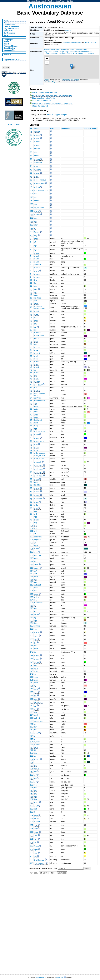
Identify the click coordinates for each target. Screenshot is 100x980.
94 (31, 187)
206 (32, 856)
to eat (36, 359)
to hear (36, 373)
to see (36, 379)
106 (32, 545)
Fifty (35, 236)
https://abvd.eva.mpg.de (37, 1)
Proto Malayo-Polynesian (72, 43)
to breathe (38, 333)
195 (32, 819)
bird (35, 514)
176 (32, 747)
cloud (36, 615)
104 (32, 540)
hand (36, 238)
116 (32, 577)
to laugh (37, 347)
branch (36, 568)
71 (31, 441)
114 (32, 571)
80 (31, 479)
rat (35, 534)
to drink (37, 362)
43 (31, 370)
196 (32, 822)
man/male (37, 398)
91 (31, 176)
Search (7, 44)
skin (35, 286)
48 (31, 381)
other (36, 225)
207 (32, 232)
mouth (36, 339)
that (35, 221)
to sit (36, 388)
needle (36, 156)
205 (32, 853)
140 (32, 643)
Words (6, 42)
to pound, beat (39, 184)
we (35, 772)
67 (31, 434)
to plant (37, 166)
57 (31, 149)
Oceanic (77, 52)
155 (32, 692)
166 (32, 721)
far (35, 756)
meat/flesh (38, 537)
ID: (31, 128)
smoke (36, 663)
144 (32, 655)
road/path (37, 265)
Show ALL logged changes (57, 115)
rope (35, 428)
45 (31, 376)
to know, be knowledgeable (39, 307)
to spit (36, 356)
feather (36, 520)
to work (36, 488)
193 (32, 812)
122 (32, 594)
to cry (36, 350)
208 (32, 235)
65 (31, 428)
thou (35, 765)
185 (32, 772)
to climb (37, 215)
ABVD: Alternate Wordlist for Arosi (45, 93)
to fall (36, 508)
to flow (36, 597)
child (35, 403)
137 (32, 632)
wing (35, 523)
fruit (35, 579)
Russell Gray (60, 978)
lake (35, 197)
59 (31, 406)
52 (31, 390)
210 (32, 863)
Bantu (69, 1)
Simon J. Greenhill (41, 978)
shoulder (37, 131)
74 (31, 450)
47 (31, 142)
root (35, 574)
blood (36, 318)
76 (31, 456)
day (35, 727)
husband (37, 149)
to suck (36, 367)
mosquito (37, 555)
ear (35, 370)
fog (35, 618)
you (35, 785)
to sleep (37, 381)
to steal (36, 448)
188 (32, 802)
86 (31, 173)
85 (31, 170)
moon (36, 608)
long (35, 692)
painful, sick (38, 702)
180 (32, 756)
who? (36, 806)
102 (32, 534)
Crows (63, 1)
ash (35, 665)
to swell (37, 492)
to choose (37, 170)
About (6, 23)
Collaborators (9, 25)
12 (31, 286)
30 (31, 339)
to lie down (38, 385)
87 (31, 492)
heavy (36, 649)
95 (31, 508)
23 (31, 318)
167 (32, 724)
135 (32, 626)
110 (32, 558)
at (34, 736)
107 (32, 190)
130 (32, 611)
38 (31, 135)
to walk (36, 253)
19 (31, 131)
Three (36, 832)
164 (32, 715)
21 (31, 311)
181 (32, 759)
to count (37, 822)
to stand (37, 390)
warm (36, 636)
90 (31, 505)
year (35, 730)
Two (35, 829)
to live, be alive (39, 456)
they (35, 796)
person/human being (39, 394)
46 (31, 379)
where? (37, 760)
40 (31, 362)
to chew (37, 135)
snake (36, 545)
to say (36, 426)
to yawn (37, 142)
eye (35, 376)
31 (31, 341)
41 (31, 364)
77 (31, 462)
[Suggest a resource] (40, 106)
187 (32, 796)
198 (32, 829)
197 (32, 825)
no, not (36, 819)
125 (32, 194)
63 (31, 423)
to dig (36, 505)
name (36, 423)
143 (32, 652)
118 (32, 582)
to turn (36, 271)
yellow (36, 677)
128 (32, 605)
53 (31, 394)
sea (35, 600)
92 (31, 180)
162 (32, 706)
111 (32, 561)
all (35, 228)
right (35, 246)
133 (32, 620)
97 (31, 514)
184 (32, 768)
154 (32, 689)
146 (32, 665)
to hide (36, 211)
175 (32, 218)
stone (36, 588)
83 (31, 488)
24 (31, 321)
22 (31, 314)
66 (31, 431)
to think (36, 311)
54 (31, 398)
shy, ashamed (39, 208)
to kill (36, 450)
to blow (36, 633)
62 (31, 420)
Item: (52, 128)
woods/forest (39, 603)
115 (32, 574)
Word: (36, 128)
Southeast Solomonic (58, 54)
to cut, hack (38, 466)
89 (31, 502)
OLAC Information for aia (42, 101)
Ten (35, 857)
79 (31, 163)
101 (32, 526)
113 (32, 568)
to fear (36, 314)
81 (31, 482)
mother (36, 406)
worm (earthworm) (41, 190)
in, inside (37, 742)
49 (31, 385)
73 (31, 448)
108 (32, 549)
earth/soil (37, 585)
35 (31, 353)
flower (36, 577)
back (36, 290)
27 (31, 330)
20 (31, 307)
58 (31, 152)
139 (32, 639)
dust (35, 283)
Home (6, 21)
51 (31, 388)
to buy (36, 176)
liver (35, 301)
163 (32, 712)
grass (36, 582)
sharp (36, 482)
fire (35, 652)
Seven (36, 846)
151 (32, 680)
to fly (36, 526)
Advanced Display (11, 46)
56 (31, 403)
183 (32, 765)
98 (31, 517)
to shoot (37, 159)
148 (32, 671)
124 (32, 600)
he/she (36, 768)
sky (35, 605)
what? (36, 803)
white (36, 671)
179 (32, 753)
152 (32, 683)
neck (36, 324)
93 (31, 183)
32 (31, 344)
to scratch (37, 462)
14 (31, 292)
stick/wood (38, 163)
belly (35, 292)
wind (35, 629)
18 (31, 303)
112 (32, 565)
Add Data (7, 55)
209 (32, 860)
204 (32, 849)
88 (31, 499)
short (36, 689)
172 (32, 215)
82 (31, 485)
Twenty (36, 232)
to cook (36, 139)
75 (31, 453)
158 (32, 201)
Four (35, 836)
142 (32, 649)
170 (32, 733)
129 (32, 608)
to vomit (37, 353)
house (36, 417)
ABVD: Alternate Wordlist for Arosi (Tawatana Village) (52, 95)
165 (32, 718)
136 (32, 629)
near (35, 753)
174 (32, 742)
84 (31, 166)
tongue (36, 344)
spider (36, 558)
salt (35, 194)
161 (32, 208)
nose (36, 330)
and (35, 809)
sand (36, 591)
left (35, 242)
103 (32, 537)
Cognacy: (88, 128)
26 (31, 327)
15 (31, 295)
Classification (9, 48)
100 (32, 523)
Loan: (95, 128)
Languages (8, 40)
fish (35, 561)
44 (31, 373)
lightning (37, 626)
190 (32, 225)
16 (31, 298)
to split (36, 479)
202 (32, 842)
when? (36, 733)
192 (32, 809)
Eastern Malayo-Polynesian (63, 52)
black (36, 668)
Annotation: (66, 128)
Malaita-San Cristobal (75, 54)
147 (32, 668)
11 (31, 283)
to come (37, 268)
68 (31, 156)
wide (35, 204)
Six (35, 843)
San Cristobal (89, 54)
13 (31, 289)
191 (32, 228)
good (36, 715)
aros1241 (69, 30)
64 (31, 426)
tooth (36, 341)
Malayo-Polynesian (61, 50)
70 (31, 159)
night (36, 724)
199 (32, 832)
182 (32, 762)
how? (36, 816)
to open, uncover (40, 180)
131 (32, 615)
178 (32, 221)
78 (31, 465)
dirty (35, 280)
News (6, 35)
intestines (37, 298)
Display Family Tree (12, 60)
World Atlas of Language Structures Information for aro (53, 103)
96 (31, 511)
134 (32, 623)
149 (32, 674)
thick (35, 699)
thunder (37, 623)
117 (32, 579)
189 (32, 806)
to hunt (36, 438)
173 (32, 736)
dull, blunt (37, 485)
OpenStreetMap (50, 82)
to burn (36, 656)
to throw (37, 187)
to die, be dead (39, 453)
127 (32, 603)
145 (32, 662)
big (35, 686)
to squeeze (38, 499)
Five (35, 839)
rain (35, 620)
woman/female (39, 401)
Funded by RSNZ (14, 125)
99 (31, 520)
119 (32, 585)
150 (32, 677)
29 (31, 336)
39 (31, 138)
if (34, 812)
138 (32, 636)
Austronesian (53, 1)
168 (32, 727)
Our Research (9, 33)
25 (31, 324)
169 (32, 730)
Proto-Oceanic (91, 43)
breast (36, 303)
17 (31, 301)
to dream (37, 145)
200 (32, 836)
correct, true (38, 721)
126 (32, 197)
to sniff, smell (39, 336)
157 (32, 699)
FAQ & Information (11, 29)
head (36, 321)
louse (36, 549)
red (35, 674)
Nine (35, 853)
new (35, 712)
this (35, 750)
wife (35, 152)
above (36, 218)
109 (32, 555)
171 (32, 211)
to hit (36, 445)
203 (32, 846)
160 (32, 702)
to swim (37, 274)
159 (32, 204)
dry (35, 643)
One (35, 825)
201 (32, 839)
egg (35, 517)
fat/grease (37, 540)
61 (31, 417)
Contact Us (8, 31)
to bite (36, 364)
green (36, 680)
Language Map (10, 50)
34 (31, 350)
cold (35, 640)
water (36, 594)
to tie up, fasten (40, 431)
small (36, 683)
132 (32, 618)
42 (31, 367)
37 (31, 359)
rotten (36, 565)
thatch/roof (38, 420)
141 (32, 646)
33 (31, 347)
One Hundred (39, 860)
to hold (36, 502)
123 (32, 597)
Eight (36, 850)
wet (35, 646)
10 (31, 280)
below (36, 747)
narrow (36, 201)
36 (31, 356)
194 (32, 815)
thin (35, 696)
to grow (37, 173)
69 (31, 438)
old (35, 706)
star (35, 611)
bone (36, 295)
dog (35, 511)
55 (31, 401)
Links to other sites (11, 27)
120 (32, 588)
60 (31, 412)
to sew (36, 435)
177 (32, 750)
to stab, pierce (39, 441)
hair (35, 327)
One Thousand (39, 864)
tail (35, 543)
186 (32, 785)
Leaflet (47, 80)
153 (32, 686)
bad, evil (37, 718)
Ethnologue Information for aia (44, 98)
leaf (35, 571)
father (36, 412)
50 (31, 145)
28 (31, 333)
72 (31, 444)
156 (32, 696)
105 (32, 543)
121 (32, 591)
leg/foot (37, 250)
